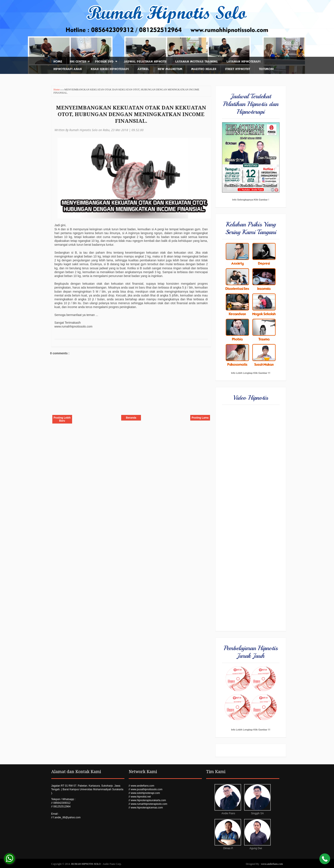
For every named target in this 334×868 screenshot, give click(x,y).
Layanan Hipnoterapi (243, 62)
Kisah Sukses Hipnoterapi (110, 69)
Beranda (131, 418)
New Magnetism (170, 69)
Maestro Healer (204, 69)
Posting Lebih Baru (62, 419)
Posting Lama (200, 418)
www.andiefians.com (272, 864)
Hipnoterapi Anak (68, 69)
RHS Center (78, 62)
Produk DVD (104, 62)
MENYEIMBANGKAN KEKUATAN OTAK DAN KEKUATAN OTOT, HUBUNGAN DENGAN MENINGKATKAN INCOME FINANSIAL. (131, 114)
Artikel (143, 69)
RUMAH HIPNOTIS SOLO (86, 864)
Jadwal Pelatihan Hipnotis (145, 62)
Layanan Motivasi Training (196, 62)
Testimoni (266, 69)
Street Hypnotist (238, 69)
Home (58, 62)
